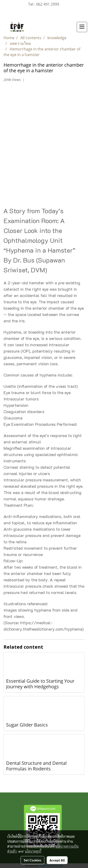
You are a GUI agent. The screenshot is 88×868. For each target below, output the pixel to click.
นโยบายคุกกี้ (33, 851)
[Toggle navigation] (82, 27)
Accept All (57, 860)
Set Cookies (33, 860)
